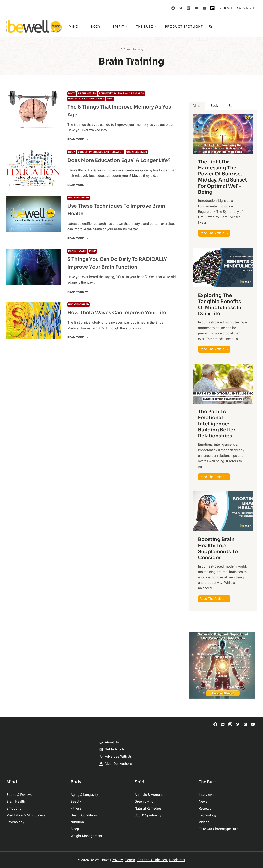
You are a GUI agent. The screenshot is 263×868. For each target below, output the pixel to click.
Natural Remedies (148, 808)
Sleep (75, 829)
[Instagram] (189, 8)
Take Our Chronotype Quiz (218, 829)
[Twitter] (181, 8)
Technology (208, 815)
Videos (204, 822)
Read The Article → (215, 233)
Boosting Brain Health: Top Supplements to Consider (218, 549)
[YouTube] (196, 8)
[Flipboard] (212, 8)
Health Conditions (84, 815)
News (203, 802)
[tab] (197, 106)
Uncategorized (137, 152)
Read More (78, 139)
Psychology (15, 822)
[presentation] (34, 110)
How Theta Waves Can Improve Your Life (117, 313)
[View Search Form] (211, 27)
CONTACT (246, 8)
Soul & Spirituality (148, 815)
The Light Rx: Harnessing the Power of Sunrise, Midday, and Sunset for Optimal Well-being (222, 177)
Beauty (76, 802)
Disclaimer (177, 860)
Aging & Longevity (84, 795)
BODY (71, 93)
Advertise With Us (118, 757)
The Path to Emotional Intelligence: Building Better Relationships (217, 424)
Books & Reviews (20, 795)
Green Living (144, 802)
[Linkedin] (223, 724)
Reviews (205, 808)
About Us (112, 742)
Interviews (207, 795)
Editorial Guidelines (153, 860)
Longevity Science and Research (122, 93)
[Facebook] (173, 8)
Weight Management (86, 836)
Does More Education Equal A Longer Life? (119, 160)
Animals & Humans (149, 795)
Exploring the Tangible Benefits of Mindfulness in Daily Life (220, 305)
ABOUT (226, 8)
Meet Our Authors (118, 764)
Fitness (76, 808)
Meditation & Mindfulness (86, 99)
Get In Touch (114, 749)
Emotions (14, 808)
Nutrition (77, 822)
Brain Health (87, 93)
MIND (110, 99)
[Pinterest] (204, 8)
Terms (130, 860)
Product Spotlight (184, 27)
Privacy (117, 860)
